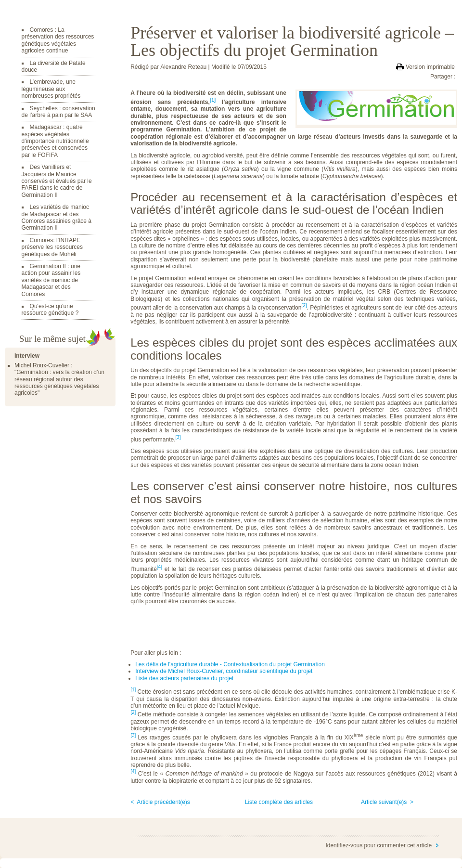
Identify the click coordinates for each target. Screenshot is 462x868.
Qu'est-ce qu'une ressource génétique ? (50, 310)
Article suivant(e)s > (387, 802)
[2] (133, 712)
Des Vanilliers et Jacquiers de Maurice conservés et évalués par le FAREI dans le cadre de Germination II (57, 181)
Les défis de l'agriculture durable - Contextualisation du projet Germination (230, 664)
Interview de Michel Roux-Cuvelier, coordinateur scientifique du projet (224, 671)
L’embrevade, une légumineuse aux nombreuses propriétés (51, 89)
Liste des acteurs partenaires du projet (184, 678)
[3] (133, 735)
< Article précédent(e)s (160, 802)
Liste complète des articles (279, 802)
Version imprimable (430, 67)
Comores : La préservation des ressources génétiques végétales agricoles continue (58, 40)
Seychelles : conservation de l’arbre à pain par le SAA (58, 112)
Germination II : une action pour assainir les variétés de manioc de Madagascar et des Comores (51, 280)
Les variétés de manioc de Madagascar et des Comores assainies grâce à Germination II (57, 217)
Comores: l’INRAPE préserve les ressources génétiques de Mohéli (52, 247)
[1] (213, 100)
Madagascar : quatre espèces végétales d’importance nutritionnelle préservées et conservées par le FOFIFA (55, 141)
